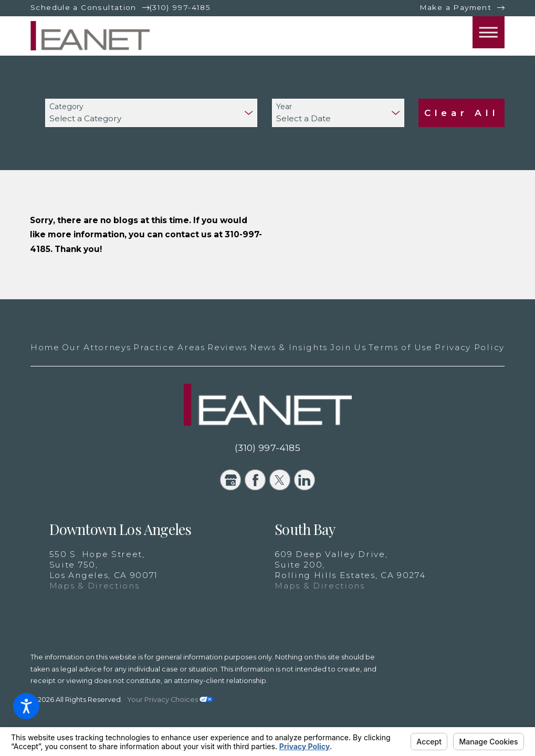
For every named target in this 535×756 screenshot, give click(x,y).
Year (284, 107)
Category (66, 107)
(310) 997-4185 (180, 7)
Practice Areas (169, 347)
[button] (26, 706)
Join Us (348, 347)
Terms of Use (400, 347)
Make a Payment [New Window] (455, 7)
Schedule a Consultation (83, 7)
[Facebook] (255, 480)
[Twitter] (280, 480)
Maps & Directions (95, 586)
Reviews (227, 347)
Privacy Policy (470, 347)
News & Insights (289, 347)
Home (45, 347)
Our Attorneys (96, 347)
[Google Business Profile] (230, 480)
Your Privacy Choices (170, 700)
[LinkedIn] (305, 480)
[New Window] (457, 682)
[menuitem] (45, 348)
